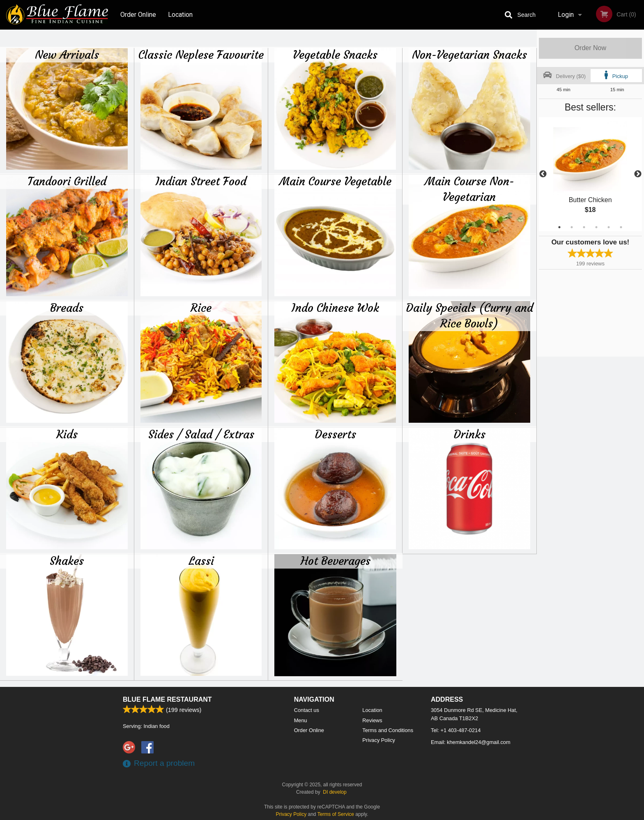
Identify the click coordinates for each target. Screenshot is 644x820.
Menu (301, 720)
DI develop (335, 792)
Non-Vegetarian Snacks (469, 55)
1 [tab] (559, 227)
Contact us (307, 710)
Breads (67, 308)
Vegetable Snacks (335, 55)
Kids (67, 434)
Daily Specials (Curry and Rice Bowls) (469, 316)
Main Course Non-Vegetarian (469, 189)
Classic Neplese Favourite (201, 55)
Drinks (469, 434)
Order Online (138, 15)
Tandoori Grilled (67, 181)
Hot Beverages (336, 561)
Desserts (335, 434)
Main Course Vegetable (335, 181)
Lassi (201, 561)
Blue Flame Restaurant (167, 699)
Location (180, 15)
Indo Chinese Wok (335, 308)
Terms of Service (336, 814)
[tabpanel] (590, 174)
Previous (543, 174)
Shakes (67, 561)
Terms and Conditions (388, 730)
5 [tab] (609, 227)
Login (566, 15)
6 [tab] (621, 227)
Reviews (372, 720)
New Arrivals (67, 55)
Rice (201, 308)
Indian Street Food (201, 181)
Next (638, 174)
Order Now (590, 48)
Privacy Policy (379, 740)
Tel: (456, 730)
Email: (471, 742)
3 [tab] (584, 227)
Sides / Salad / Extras (201, 434)
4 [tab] (596, 227)
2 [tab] (572, 227)
